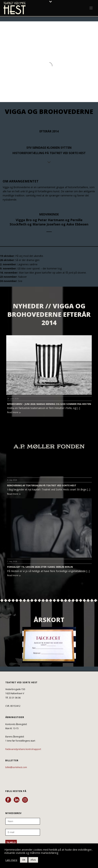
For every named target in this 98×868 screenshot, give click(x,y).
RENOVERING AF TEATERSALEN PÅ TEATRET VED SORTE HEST (42, 485)
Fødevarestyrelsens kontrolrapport (23, 749)
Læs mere (11, 860)
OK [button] (24, 860)
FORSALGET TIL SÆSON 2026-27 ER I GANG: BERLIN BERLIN (40, 567)
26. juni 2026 (13, 399)
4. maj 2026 (12, 480)
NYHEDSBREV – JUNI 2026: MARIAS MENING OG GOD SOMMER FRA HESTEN (49, 404)
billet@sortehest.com (16, 767)
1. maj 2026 (12, 561)
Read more (14, 412)
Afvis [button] (33, 860)
